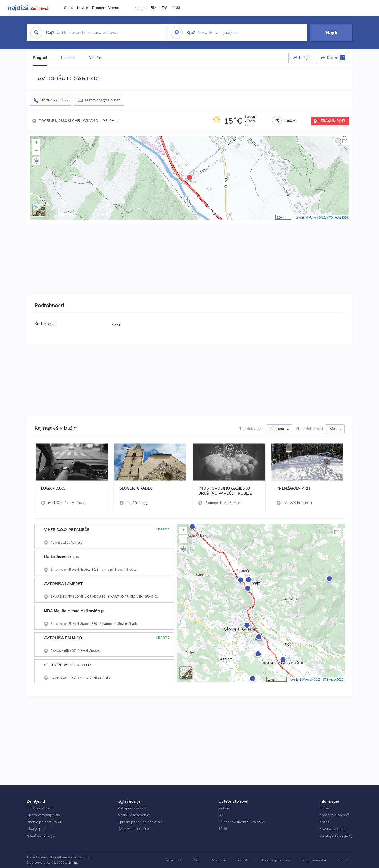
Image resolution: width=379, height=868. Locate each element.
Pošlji (304, 58)
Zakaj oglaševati (132, 808)
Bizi (154, 8)
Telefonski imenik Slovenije (241, 822)
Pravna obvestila (334, 829)
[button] (36, 161)
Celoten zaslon (345, 141)
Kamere (290, 121)
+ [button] (36, 143)
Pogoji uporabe (314, 860)
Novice (83, 8)
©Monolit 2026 (316, 217)
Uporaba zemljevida (43, 815)
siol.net (141, 8)
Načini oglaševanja (133, 815)
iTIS (164, 8)
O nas (325, 808)
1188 (176, 8)
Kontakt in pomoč (334, 815)
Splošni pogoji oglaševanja (140, 822)
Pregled (40, 58)
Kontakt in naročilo (133, 829)
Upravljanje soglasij (336, 836)
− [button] (36, 151)
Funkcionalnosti (40, 808)
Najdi (331, 33)
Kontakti (68, 58)
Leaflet (300, 217)
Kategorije (218, 860)
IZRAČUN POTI (332, 121)
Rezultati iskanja (40, 836)
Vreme (114, 8)
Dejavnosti (173, 860)
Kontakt (243, 860)
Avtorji (325, 822)
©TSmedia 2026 (337, 217)
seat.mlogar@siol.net (102, 100)
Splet (69, 8)
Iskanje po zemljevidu (44, 822)
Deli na (336, 58)
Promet (98, 8)
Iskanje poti (36, 829)
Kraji (196, 860)
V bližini (96, 58)
